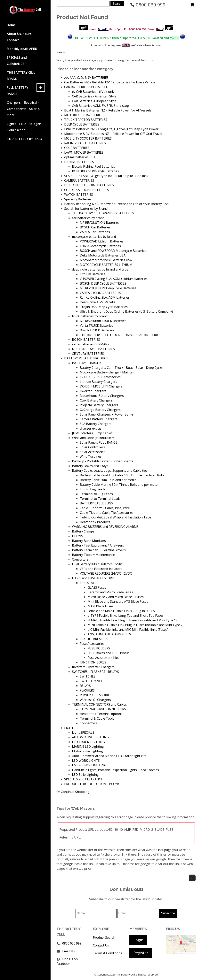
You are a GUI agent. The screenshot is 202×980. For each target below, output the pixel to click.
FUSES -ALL (88, 583)
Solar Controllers (92, 447)
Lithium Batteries (93, 274)
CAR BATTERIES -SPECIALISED (86, 87)
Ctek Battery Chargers (96, 400)
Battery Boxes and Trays (90, 466)
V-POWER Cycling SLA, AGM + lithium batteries (114, 279)
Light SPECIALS (83, 732)
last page (165, 850)
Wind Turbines (91, 456)
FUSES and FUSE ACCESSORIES (94, 578)
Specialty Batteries (78, 199)
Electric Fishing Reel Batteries (93, 166)
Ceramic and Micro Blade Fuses (110, 592)
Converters (80, 559)
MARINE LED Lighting (88, 746)
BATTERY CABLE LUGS (96, 503)
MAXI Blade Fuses (101, 606)
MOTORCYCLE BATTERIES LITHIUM (106, 265)
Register (141, 953)
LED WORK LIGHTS (86, 761)
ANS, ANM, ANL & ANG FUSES (109, 634)
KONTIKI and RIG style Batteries (95, 171)
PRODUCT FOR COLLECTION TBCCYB (92, 784)
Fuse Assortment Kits (103, 658)
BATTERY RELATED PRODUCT (86, 358)
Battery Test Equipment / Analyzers (98, 545)
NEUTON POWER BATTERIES (93, 349)
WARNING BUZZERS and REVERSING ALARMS (105, 527)
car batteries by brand (88, 218)
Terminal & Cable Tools (97, 718)
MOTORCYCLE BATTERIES (83, 115)
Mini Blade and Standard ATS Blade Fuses (118, 601)
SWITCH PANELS (92, 681)
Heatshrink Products (95, 522)
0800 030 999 (148, 5)
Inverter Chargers (93, 391)
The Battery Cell (125, 975)
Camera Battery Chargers (99, 419)
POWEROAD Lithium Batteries (102, 241)
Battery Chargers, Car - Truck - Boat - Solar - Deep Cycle (121, 368)
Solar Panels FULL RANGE (99, 442)
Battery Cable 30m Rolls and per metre (108, 480)
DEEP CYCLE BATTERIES (82, 124)
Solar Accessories (93, 452)
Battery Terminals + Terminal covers (99, 550)
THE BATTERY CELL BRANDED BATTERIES (103, 213)
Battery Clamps (83, 531)
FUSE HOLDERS (99, 648)
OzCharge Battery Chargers (100, 410)
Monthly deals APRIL (22, 49)
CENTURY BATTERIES (88, 354)
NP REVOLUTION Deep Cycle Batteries (108, 288)
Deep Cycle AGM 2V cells (97, 302)
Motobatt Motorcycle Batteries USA (106, 260)
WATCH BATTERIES (79, 195)
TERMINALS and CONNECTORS (103, 709)
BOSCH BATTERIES (86, 340)
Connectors (88, 723)
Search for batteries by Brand (86, 209)
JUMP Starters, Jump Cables (92, 433)
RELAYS (85, 686)
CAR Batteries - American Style (94, 96)
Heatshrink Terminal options (101, 714)
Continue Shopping (75, 792)
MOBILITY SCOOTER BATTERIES (88, 138)
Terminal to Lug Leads (96, 494)
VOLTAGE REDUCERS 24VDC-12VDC (106, 573)
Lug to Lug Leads (93, 489)
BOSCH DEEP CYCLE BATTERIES (103, 283)
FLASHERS (87, 690)
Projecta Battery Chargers (99, 405)
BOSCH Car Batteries (95, 227)
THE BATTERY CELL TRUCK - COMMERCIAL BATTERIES (120, 335)
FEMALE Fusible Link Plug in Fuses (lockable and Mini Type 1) (132, 620)
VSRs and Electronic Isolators (101, 569)
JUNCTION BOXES (93, 662)
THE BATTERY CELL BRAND (21, 76)
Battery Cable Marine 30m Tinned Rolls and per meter (119, 485)
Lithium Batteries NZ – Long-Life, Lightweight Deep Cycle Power (111, 129)
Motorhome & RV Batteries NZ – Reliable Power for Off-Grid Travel (113, 134)
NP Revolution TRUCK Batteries (103, 321)
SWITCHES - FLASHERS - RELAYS (95, 672)
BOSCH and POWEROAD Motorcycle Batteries (113, 251)
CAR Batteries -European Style (94, 101)
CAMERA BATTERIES (79, 180)
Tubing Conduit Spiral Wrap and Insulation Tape (115, 517)
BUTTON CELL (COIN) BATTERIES (89, 185)
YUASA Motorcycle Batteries (100, 246)
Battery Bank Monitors (89, 541)
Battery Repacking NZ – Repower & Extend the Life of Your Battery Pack (117, 204)
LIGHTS (70, 728)
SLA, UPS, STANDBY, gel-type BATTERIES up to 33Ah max (106, 176)
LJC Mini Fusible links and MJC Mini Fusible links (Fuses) (128, 630)
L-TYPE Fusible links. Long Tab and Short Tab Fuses (126, 616)
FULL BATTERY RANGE (18, 91)
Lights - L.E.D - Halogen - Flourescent (25, 127)
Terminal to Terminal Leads (100, 499)
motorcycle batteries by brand (94, 237)
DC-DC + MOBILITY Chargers (101, 386)
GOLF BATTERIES (77, 148)
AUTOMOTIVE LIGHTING (90, 737)
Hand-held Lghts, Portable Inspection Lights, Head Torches (115, 770)
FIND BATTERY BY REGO (24, 139)
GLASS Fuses (97, 587)
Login (138, 940)
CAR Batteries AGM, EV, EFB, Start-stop (100, 106)
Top (192, 878)
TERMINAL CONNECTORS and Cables (99, 704)
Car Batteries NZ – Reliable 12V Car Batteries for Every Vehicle (110, 82)
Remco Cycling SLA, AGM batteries (105, 297)
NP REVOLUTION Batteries (100, 223)
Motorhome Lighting (87, 751)
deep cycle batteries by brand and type (100, 269)
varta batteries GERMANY (91, 344)
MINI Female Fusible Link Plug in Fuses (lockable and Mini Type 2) (136, 625)
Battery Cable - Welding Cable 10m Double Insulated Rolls (122, 475)
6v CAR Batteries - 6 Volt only (93, 92)
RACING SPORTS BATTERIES (85, 143)
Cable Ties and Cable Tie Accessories (107, 513)
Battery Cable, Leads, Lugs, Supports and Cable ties (110, 471)
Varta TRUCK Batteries (97, 325)
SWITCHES (88, 676)
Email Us (69, 951)
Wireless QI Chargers (95, 700)
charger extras (91, 428)
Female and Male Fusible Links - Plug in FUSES (121, 611)
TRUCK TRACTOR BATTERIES (86, 120)
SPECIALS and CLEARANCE (17, 61)
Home (11, 25)
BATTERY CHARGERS (87, 363)
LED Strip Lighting (85, 775)
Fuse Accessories (92, 644)
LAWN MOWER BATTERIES (84, 152)
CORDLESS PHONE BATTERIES (87, 190)
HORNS (77, 536)
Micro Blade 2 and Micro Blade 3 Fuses (116, 597)
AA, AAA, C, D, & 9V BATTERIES (86, 78)
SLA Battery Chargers (96, 424)
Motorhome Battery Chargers (102, 396)
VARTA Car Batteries (95, 232)
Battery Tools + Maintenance (93, 555)
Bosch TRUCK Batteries (97, 330)
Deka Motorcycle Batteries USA (103, 255)
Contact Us (101, 945)
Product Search (104, 938)
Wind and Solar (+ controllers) (94, 438)
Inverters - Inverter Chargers (93, 667)
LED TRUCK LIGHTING (88, 742)
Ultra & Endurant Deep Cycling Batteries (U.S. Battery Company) (126, 311)
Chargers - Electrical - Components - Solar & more (23, 109)
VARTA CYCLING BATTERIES (100, 293)
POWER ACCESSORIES (96, 695)
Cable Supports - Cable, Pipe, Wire (105, 508)
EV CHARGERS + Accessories (100, 377)
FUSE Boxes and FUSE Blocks (109, 653)
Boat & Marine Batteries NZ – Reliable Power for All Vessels (108, 110)
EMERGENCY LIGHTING (89, 765)
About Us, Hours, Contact (20, 37)
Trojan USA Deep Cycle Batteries (104, 307)
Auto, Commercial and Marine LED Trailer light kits (109, 756)
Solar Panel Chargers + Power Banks (107, 414)
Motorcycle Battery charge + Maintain (108, 372)
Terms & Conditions (107, 953)
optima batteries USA (80, 157)
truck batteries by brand (90, 316)
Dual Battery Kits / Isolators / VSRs (97, 564)
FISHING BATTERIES (79, 162)
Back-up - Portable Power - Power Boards (103, 461)
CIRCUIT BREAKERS (94, 639)
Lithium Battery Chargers (98, 382)
